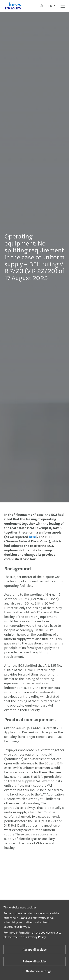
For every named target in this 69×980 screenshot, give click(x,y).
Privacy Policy (37, 937)
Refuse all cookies (35, 961)
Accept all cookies (35, 949)
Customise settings (36, 971)
